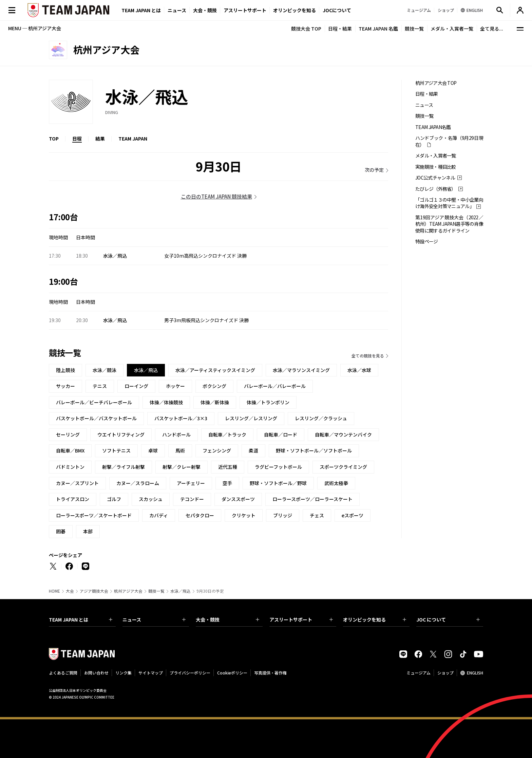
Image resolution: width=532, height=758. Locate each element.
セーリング (68, 435)
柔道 (253, 450)
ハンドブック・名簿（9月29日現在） (449, 141)
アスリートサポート (245, 10)
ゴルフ (114, 499)
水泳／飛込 (180, 591)
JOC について (448, 620)
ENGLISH (475, 673)
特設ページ (427, 242)
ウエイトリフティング (121, 435)
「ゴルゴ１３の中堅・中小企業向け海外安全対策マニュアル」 (449, 203)
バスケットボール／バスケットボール (96, 418)
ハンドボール (176, 435)
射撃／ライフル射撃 (123, 467)
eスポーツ (353, 515)
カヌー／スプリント (77, 483)
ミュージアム (419, 673)
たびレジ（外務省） (436, 189)
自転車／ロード (281, 435)
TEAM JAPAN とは (81, 620)
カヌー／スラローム (138, 483)
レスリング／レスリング (251, 418)
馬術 (180, 450)
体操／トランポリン (268, 402)
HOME (54, 591)
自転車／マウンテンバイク (343, 435)
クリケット (244, 515)
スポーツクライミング (343, 467)
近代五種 (228, 467)
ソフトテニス (116, 450)
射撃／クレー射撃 (182, 467)
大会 (70, 591)
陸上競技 (65, 370)
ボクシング (214, 386)
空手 (227, 483)
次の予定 (374, 170)
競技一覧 (414, 29)
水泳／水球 (359, 370)
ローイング (136, 386)
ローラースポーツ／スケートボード (94, 515)
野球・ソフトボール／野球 (278, 483)
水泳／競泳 (104, 370)
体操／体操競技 (166, 402)
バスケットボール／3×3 (181, 418)
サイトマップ (151, 673)
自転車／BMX (70, 450)
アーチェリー (191, 483)
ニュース (177, 10)
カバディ (159, 515)
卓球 (153, 450)
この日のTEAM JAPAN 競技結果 (216, 196)
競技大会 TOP (306, 29)
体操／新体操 (215, 402)
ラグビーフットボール (278, 467)
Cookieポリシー (232, 673)
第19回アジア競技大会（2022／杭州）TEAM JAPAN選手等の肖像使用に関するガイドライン (449, 224)
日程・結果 (340, 29)
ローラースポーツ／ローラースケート (312, 499)
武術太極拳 (336, 483)
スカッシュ (151, 499)
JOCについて (337, 10)
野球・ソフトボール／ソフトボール (314, 450)
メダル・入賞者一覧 (452, 29)
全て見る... (492, 29)
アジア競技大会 (94, 591)
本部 (88, 531)
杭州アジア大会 (128, 591)
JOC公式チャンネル (435, 178)
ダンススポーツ (238, 499)
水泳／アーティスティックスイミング (215, 370)
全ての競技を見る (368, 356)
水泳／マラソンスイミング (301, 370)
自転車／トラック (227, 435)
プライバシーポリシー (190, 673)
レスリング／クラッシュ (321, 418)
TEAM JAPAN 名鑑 (378, 29)
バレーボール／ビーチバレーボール (94, 402)
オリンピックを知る (294, 10)
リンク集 (123, 673)
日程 (77, 138)
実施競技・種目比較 (436, 167)
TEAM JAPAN (133, 138)
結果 (100, 138)
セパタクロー (200, 515)
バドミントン (70, 467)
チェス (317, 515)
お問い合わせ (96, 673)
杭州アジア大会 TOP (436, 83)
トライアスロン (73, 499)
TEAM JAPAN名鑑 (433, 127)
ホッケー (175, 386)
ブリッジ (283, 515)
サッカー (65, 386)
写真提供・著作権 (270, 673)
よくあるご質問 (63, 673)
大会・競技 (227, 620)
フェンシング (217, 450)
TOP (54, 138)
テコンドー (192, 499)
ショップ (445, 673)
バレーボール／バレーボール (275, 386)
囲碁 (61, 531)
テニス (100, 386)
